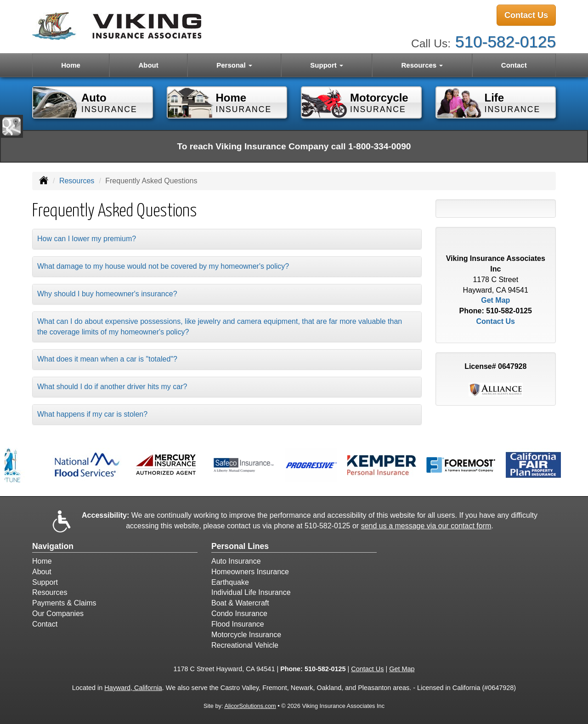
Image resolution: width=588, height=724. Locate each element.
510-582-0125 (506, 42)
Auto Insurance (236, 561)
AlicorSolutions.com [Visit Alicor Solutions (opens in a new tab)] (250, 706)
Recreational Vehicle (245, 645)
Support (45, 582)
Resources (77, 181)
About (148, 65)
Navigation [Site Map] (53, 546)
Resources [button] (422, 65)
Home (71, 65)
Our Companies (58, 614)
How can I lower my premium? (87, 239)
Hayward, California (133, 688)
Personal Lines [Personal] (240, 546)
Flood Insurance (238, 624)
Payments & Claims (64, 603)
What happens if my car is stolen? (92, 414)
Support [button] (327, 65)
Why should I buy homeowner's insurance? (107, 294)
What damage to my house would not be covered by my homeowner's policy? (163, 266)
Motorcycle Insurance (246, 635)
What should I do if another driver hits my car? (112, 387)
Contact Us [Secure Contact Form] (496, 321)
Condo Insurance (239, 614)
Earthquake (230, 582)
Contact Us (526, 15)
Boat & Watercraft (240, 603)
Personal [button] (234, 65)
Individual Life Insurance (251, 592)
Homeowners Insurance (250, 572)
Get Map (495, 300)
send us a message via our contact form (426, 526)
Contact (514, 65)
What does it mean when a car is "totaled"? (107, 359)
